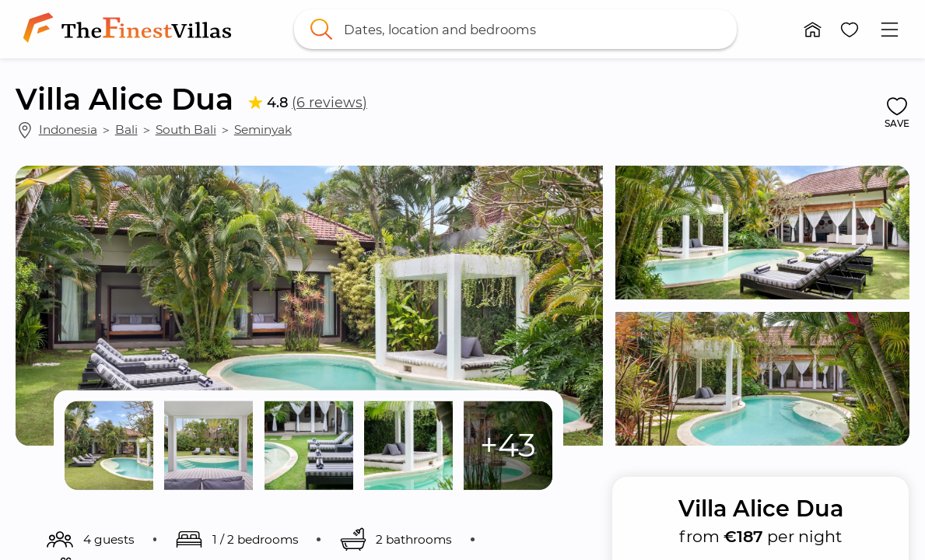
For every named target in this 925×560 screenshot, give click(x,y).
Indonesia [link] (68, 129)
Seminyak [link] (263, 129)
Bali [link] (126, 129)
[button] (813, 30)
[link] (130, 29)
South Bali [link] (186, 129)
